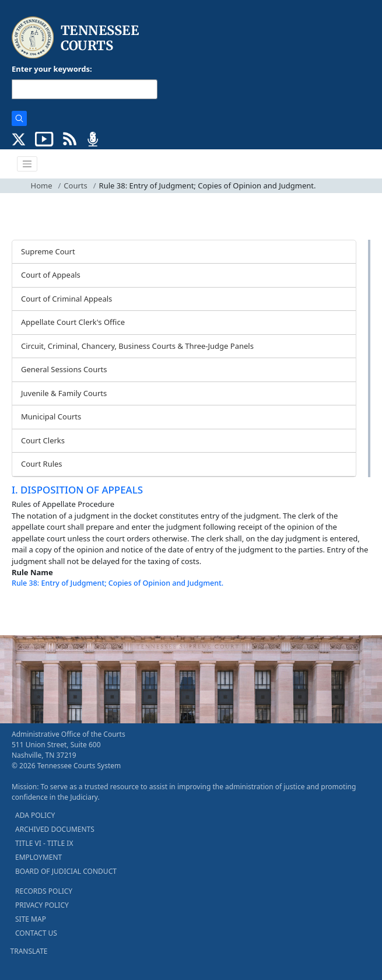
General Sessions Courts (64, 369)
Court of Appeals (51, 275)
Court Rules (42, 464)
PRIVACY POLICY (42, 905)
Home (42, 185)
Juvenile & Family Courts (64, 393)
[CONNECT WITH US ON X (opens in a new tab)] (19, 138)
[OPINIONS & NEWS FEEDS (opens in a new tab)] (70, 138)
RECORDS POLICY (44, 891)
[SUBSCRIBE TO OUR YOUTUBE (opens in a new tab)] (44, 138)
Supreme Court (48, 251)
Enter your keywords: (52, 69)
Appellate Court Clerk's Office (73, 322)
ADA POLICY (35, 815)
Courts (75, 185)
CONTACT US (36, 933)
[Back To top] (31, 612)
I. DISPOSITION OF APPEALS (77, 490)
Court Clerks (43, 440)
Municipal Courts (51, 416)
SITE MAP (31, 919)
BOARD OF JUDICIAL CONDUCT (66, 871)
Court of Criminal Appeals (66, 299)
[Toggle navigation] (27, 164)
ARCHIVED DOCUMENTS (55, 829)
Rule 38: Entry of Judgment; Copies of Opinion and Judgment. (118, 583)
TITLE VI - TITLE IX (44, 843)
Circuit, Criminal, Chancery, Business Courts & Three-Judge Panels (137, 346)
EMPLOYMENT (38, 857)
